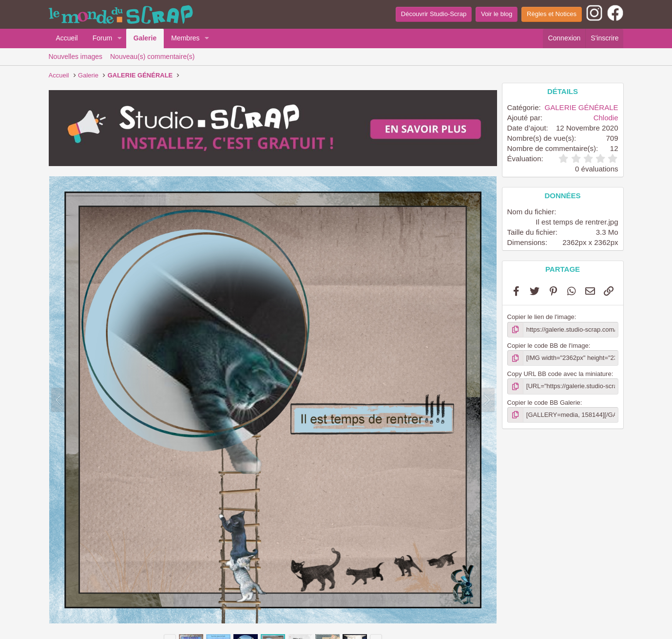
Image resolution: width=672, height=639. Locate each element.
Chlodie (606, 118)
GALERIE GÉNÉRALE (582, 107)
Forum (102, 38)
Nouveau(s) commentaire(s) (153, 56)
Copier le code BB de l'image (548, 346)
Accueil (67, 38)
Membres (185, 38)
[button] (120, 38)
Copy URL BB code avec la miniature (559, 374)
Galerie (145, 38)
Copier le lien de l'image (541, 317)
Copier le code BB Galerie (544, 403)
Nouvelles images (76, 56)
